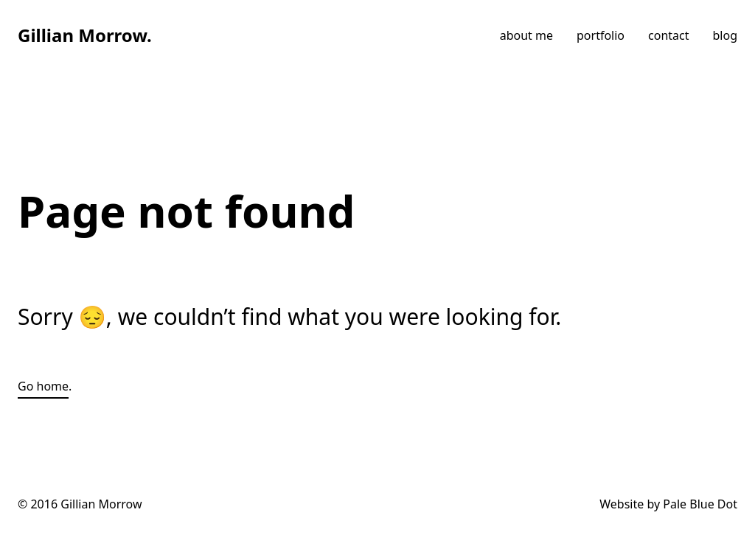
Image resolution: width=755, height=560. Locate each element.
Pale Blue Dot (700, 504)
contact (668, 35)
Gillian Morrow (101, 504)
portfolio (601, 35)
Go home (43, 386)
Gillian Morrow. (85, 35)
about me (526, 35)
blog (726, 35)
